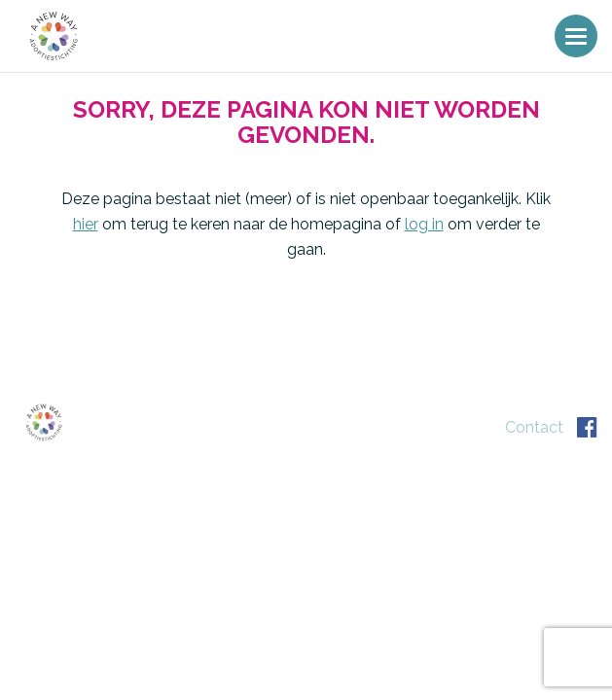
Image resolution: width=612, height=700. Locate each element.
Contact (534, 427)
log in (424, 224)
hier (86, 224)
